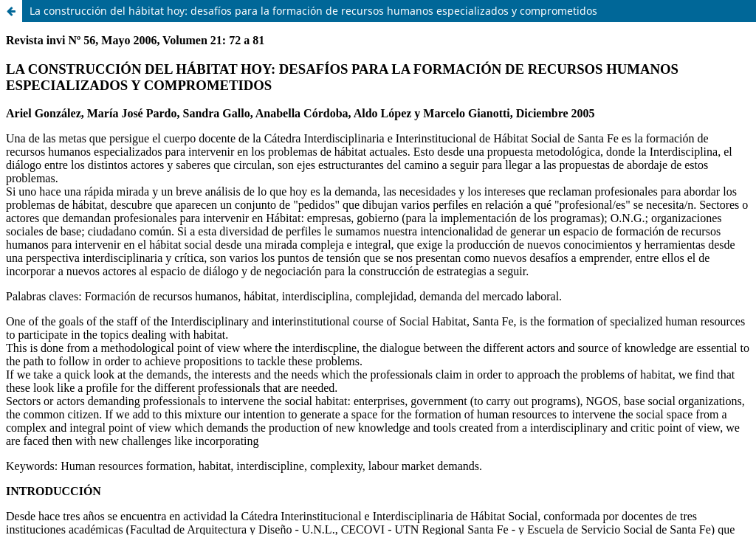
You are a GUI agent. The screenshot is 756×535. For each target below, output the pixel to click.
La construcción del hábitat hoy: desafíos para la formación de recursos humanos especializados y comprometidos (313, 11)
